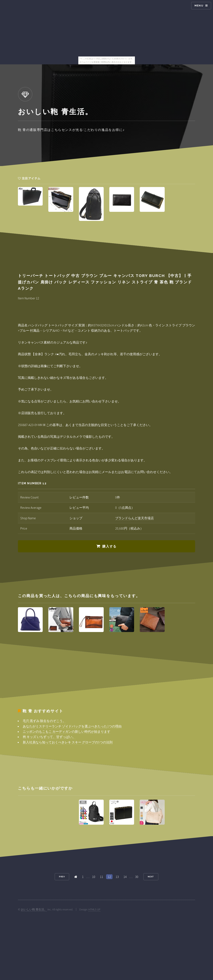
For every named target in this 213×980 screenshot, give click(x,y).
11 (101, 877)
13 (117, 877)
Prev (62, 877)
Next (151, 877)
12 (109, 877)
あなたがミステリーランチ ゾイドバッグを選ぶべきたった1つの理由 (72, 726)
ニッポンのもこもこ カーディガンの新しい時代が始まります (67, 731)
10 (94, 877)
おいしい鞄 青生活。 (34, 909)
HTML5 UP (94, 909)
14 (125, 877)
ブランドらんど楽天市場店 (134, 518)
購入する (109, 546)
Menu (199, 6)
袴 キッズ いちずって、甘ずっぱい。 (49, 737)
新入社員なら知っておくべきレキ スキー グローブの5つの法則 (68, 742)
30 (137, 877)
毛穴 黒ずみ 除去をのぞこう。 (44, 721)
